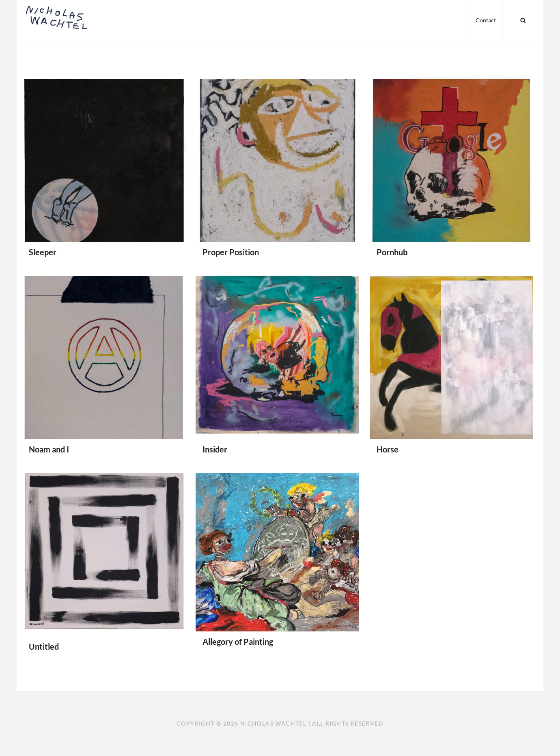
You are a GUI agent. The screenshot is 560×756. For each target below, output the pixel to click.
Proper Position (231, 252)
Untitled (44, 646)
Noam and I (49, 449)
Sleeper (43, 252)
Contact (486, 20)
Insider (215, 449)
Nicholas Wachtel (273, 723)
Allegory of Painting (238, 642)
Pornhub (392, 252)
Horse (388, 449)
